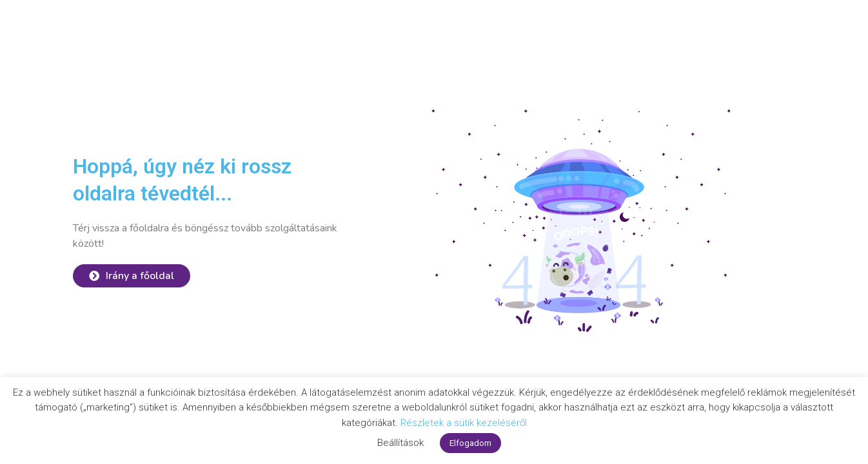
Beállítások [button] (400, 443)
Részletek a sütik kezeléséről (464, 423)
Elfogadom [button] (470, 443)
